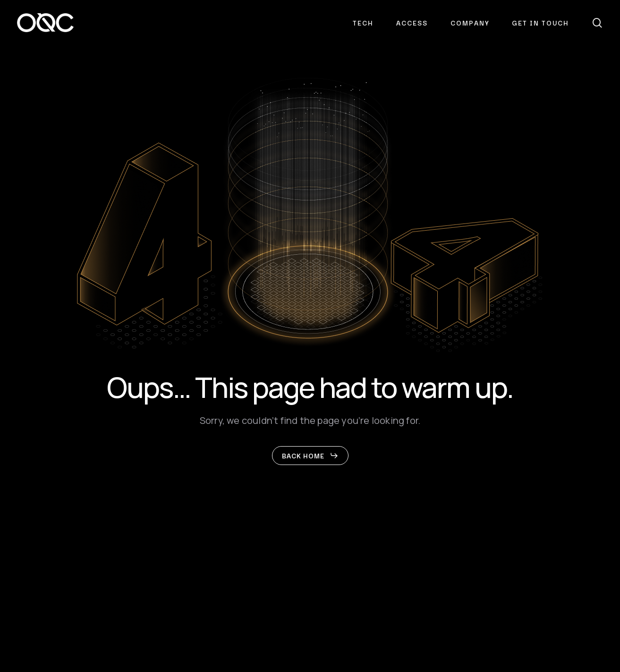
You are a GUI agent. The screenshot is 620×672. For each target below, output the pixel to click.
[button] (310, 456)
